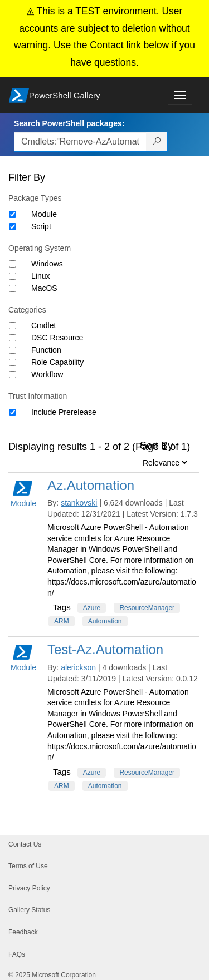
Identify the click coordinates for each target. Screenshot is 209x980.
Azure (92, 608)
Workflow (47, 374)
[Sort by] (165, 462)
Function (46, 350)
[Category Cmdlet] (13, 326)
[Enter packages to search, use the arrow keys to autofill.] (80, 142)
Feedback (23, 932)
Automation (105, 621)
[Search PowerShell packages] (157, 142)
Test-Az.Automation (105, 649)
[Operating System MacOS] (13, 288)
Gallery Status (29, 910)
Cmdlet (43, 325)
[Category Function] (13, 350)
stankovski (79, 503)
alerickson (78, 667)
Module (44, 214)
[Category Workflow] (13, 375)
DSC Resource (57, 338)
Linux (40, 276)
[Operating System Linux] (13, 276)
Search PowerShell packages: (69, 123)
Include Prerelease (64, 412)
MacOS (44, 288)
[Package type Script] (13, 227)
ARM (62, 621)
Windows (47, 264)
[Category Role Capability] (13, 362)
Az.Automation (91, 485)
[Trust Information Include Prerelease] (13, 412)
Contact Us (25, 844)
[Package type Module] (13, 214)
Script (41, 226)
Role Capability (57, 362)
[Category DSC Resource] (13, 338)
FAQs (17, 954)
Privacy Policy (29, 888)
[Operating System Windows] (13, 264)
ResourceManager (147, 608)
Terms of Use (28, 866)
